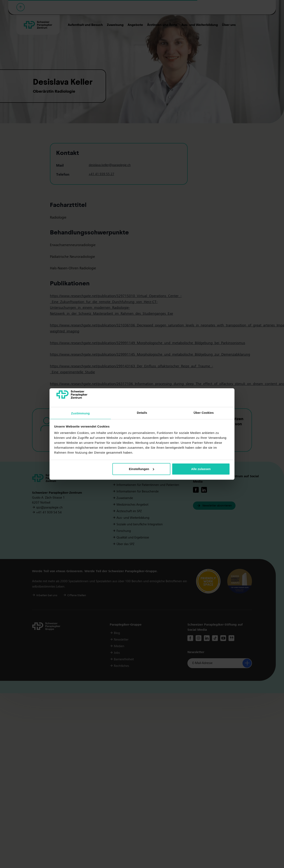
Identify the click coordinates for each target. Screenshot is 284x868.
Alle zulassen (201, 469)
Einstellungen (141, 469)
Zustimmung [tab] (80, 413)
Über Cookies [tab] (204, 413)
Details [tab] (142, 413)
